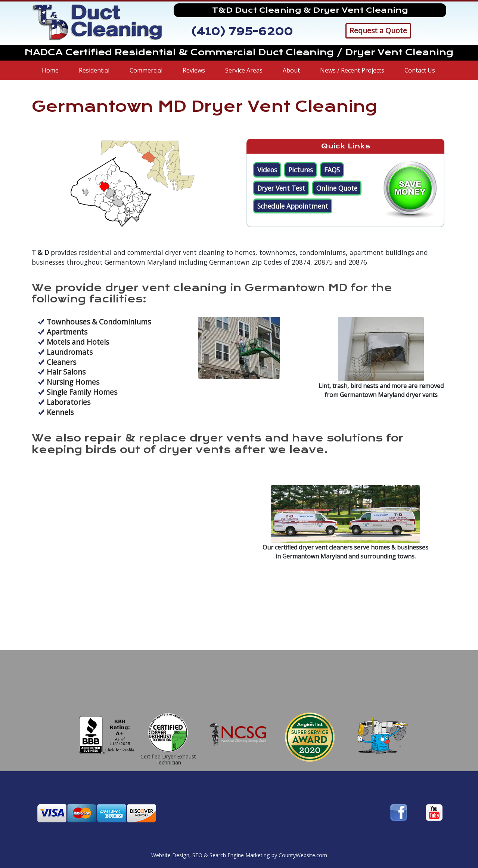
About (291, 70)
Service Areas (244, 70)
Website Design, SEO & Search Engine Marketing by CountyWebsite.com (239, 855)
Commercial (146, 70)
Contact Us (420, 70)
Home (50, 70)
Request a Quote (378, 30)
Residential (94, 70)
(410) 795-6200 (242, 32)
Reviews (194, 70)
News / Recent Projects (352, 70)
